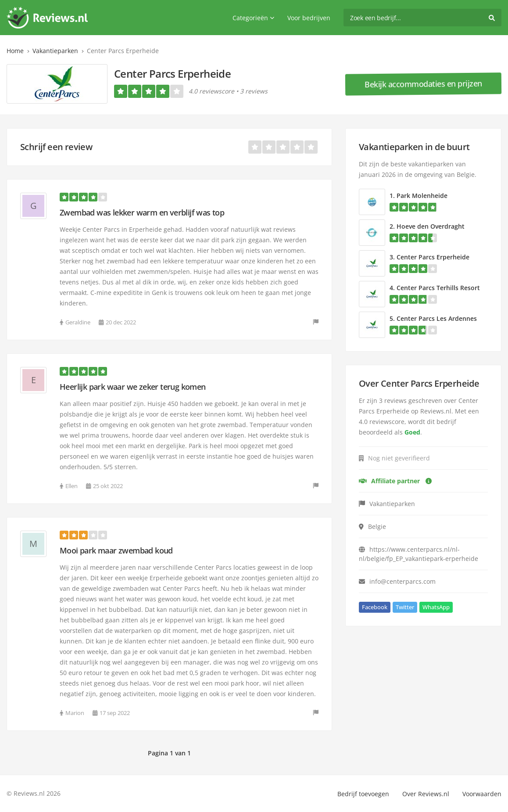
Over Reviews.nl (426, 794)
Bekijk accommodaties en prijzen (423, 84)
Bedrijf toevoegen (363, 794)
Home (15, 51)
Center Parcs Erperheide (433, 257)
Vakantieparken (55, 51)
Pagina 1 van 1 (169, 753)
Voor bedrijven (309, 18)
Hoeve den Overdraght (431, 226)
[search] (422, 18)
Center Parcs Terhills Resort (438, 288)
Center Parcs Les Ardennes (437, 318)
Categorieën (253, 18)
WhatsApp (436, 607)
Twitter (405, 607)
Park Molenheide (422, 196)
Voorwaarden (482, 794)
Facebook (375, 607)
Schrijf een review (56, 147)
